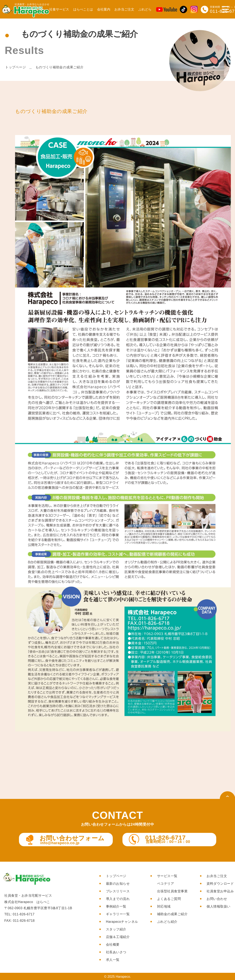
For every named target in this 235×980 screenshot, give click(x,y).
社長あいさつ (116, 952)
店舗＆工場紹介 (118, 937)
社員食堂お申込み (220, 891)
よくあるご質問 (169, 899)
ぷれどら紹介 (167, 922)
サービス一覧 (167, 876)
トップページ (15, 67)
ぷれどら (145, 9)
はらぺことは (83, 9)
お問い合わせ (217, 899)
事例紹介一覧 (116, 906)
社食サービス (59, 9)
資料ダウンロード (220, 884)
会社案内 (104, 9)
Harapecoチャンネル (122, 922)
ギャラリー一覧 (118, 914)
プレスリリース (118, 891)
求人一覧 (113, 960)
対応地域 (164, 906)
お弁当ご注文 (124, 9)
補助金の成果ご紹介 (172, 914)
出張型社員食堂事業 (172, 891)
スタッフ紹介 (116, 929)
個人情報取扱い (219, 906)
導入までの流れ (118, 899)
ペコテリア (166, 884)
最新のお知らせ (118, 884)
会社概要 (113, 945)
